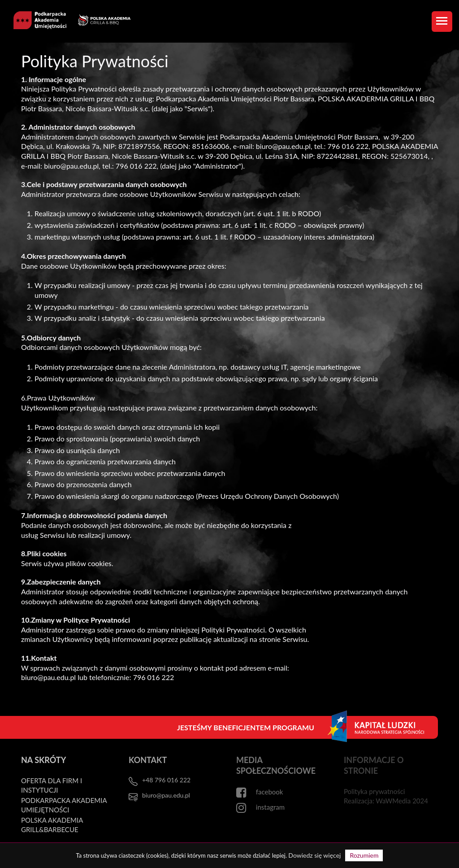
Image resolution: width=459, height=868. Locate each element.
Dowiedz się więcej (314, 855)
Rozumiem (364, 855)
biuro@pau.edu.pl (166, 795)
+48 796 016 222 (166, 780)
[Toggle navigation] (442, 22)
